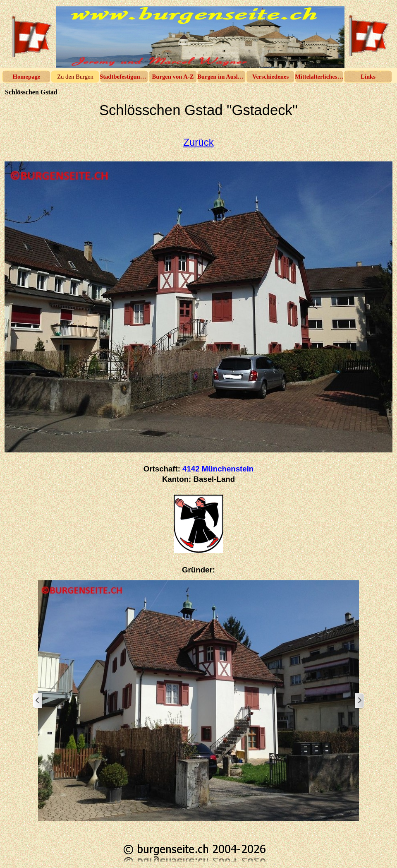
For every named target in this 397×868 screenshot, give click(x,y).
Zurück (198, 142)
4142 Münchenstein (218, 469)
